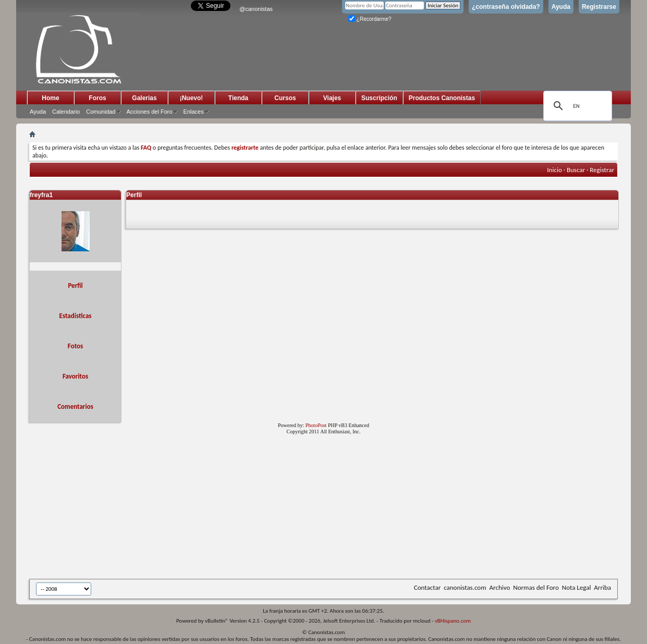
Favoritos (75, 376)
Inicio (554, 170)
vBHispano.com (453, 621)
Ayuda (561, 7)
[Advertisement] (285, 509)
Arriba (602, 587)
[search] (576, 106)
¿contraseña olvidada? (506, 7)
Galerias (144, 98)
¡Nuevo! (192, 98)
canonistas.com (465, 587)
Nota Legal (577, 587)
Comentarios (75, 406)
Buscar (576, 170)
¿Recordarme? (370, 19)
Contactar (427, 587)
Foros (97, 98)
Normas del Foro (536, 587)
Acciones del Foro (150, 112)
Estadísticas (76, 316)
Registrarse (599, 7)
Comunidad (101, 112)
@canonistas (256, 9)
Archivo (500, 587)
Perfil (75, 285)
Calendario (66, 112)
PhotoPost (316, 425)
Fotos (75, 346)
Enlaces (194, 112)
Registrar (602, 170)
